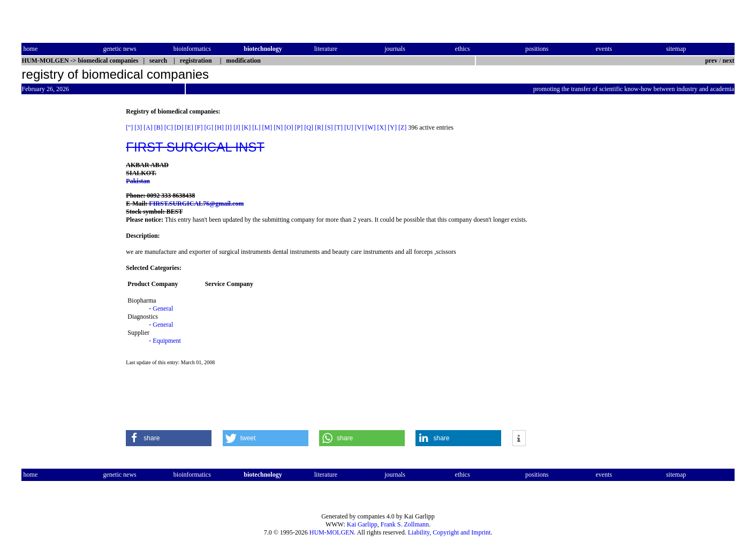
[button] (169, 438)
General (163, 309)
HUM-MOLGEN (332, 532)
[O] (289, 127)
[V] (360, 127)
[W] (370, 127)
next (728, 61)
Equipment (167, 341)
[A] (148, 127)
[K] (247, 127)
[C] (169, 127)
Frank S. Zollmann (405, 524)
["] (129, 127)
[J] (237, 127)
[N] (278, 127)
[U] (349, 127)
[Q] (309, 127)
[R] (319, 127)
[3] (138, 127)
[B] (158, 127)
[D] (179, 127)
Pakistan (138, 181)
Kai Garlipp (362, 524)
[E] (189, 127)
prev (711, 61)
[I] (229, 127)
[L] (256, 127)
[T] (339, 127)
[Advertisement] (66, 268)
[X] (382, 127)
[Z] (402, 127)
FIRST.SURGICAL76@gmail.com (196, 204)
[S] (329, 127)
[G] (209, 127)
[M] (267, 127)
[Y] (392, 127)
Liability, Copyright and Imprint (449, 532)
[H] (219, 127)
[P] (299, 127)
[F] (199, 127)
